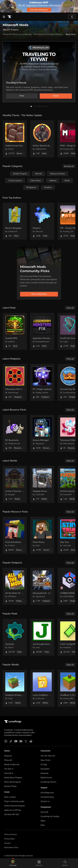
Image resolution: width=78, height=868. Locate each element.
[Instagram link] (6, 741)
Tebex (43, 821)
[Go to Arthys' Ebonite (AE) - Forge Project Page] (42, 139)
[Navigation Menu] (4, 17)
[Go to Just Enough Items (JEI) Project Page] (42, 637)
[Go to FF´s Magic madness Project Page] (42, 382)
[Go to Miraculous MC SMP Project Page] (15, 382)
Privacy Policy (9, 839)
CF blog (44, 765)
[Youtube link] (16, 741)
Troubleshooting (47, 797)
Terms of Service (10, 835)
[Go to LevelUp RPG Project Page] (15, 331)
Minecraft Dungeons (13, 782)
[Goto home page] (10, 17)
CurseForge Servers (48, 782)
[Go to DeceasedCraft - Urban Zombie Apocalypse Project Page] (42, 586)
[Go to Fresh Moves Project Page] (42, 535)
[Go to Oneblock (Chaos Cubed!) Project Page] (15, 688)
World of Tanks (10, 786)
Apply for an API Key (13, 810)
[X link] (26, 741)
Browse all (69, 166)
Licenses (7, 843)
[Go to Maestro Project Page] (42, 221)
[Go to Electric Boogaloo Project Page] (15, 221)
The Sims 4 (9, 769)
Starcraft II (9, 773)
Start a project (10, 797)
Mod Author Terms (11, 848)
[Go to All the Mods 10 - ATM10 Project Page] (15, 586)
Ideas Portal (45, 760)
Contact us (45, 801)
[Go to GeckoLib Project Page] (15, 637)
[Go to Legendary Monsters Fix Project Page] (42, 331)
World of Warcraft (12, 765)
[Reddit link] (31, 741)
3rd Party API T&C (12, 815)
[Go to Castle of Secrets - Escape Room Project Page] (15, 484)
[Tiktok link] (11, 741)
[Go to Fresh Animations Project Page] (15, 535)
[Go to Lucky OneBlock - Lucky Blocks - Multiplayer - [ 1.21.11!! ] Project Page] (42, 688)
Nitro (43, 825)
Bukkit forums (46, 778)
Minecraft (8, 760)
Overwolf (44, 812)
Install (56, 96)
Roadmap (45, 773)
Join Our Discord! (48, 756)
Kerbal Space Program (13, 778)
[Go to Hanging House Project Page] (42, 484)
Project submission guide (14, 801)
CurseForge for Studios (50, 816)
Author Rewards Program (15, 806)
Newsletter (45, 769)
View (22, 96)
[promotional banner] (39, 6)
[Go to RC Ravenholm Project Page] (15, 433)
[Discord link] (21, 741)
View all (70, 308)
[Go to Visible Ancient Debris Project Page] (15, 139)
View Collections (39, 294)
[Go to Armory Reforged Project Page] (42, 433)
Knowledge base (47, 793)
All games (8, 756)
